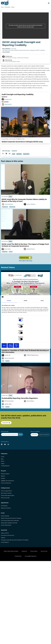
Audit (20, 170)
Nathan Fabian (31, 342)
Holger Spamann (10, 226)
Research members (6, 575)
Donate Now (32, 481)
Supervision (34, 170)
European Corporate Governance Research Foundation (15, 615)
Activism (13, 276)
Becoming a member (7, 557)
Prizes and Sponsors (7, 544)
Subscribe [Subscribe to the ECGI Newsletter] (8, 464)
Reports (4, 536)
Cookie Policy (23, 637)
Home (3, 8)
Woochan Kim (10, 65)
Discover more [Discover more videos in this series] (25, 284)
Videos (14, 8)
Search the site (5, 477)
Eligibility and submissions (8, 541)
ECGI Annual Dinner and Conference (10, 591)
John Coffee (9, 273)
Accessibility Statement (37, 637)
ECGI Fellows (5, 573)
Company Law (6, 229)
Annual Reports (5, 617)
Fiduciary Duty (14, 229)
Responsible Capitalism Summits (10, 594)
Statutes (4, 612)
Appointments (5, 569)
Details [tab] (25, 311)
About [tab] (42, 311)
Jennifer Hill (9, 389)
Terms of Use (11, 637)
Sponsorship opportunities (8, 559)
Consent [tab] (9, 311)
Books (3, 517)
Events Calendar (6, 586)
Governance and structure (8, 609)
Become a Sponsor (44, 481)
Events (3, 582)
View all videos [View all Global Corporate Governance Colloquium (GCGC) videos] (7, 55)
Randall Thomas (31, 273)
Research (4, 529)
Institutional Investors (32, 345)
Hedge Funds (6, 276)
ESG (18, 345)
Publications (8, 8)
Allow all (42, 336)
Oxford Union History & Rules (14, 630)
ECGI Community (6, 562)
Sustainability (12, 345)
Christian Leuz (10, 61)
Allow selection (25, 336)
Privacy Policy (41, 630)
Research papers (6, 533)
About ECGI (5, 603)
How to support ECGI (7, 554)
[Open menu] (47, 3)
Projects (4, 538)
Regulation (24, 345)
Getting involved (6, 550)
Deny (9, 336)
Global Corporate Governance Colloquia (12, 588)
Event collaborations (7, 596)
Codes (3, 512)
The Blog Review (6, 523)
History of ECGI (5, 607)
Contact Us (29, 630)
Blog (3, 515)
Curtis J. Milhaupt (32, 226)
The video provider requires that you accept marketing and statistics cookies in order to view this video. (25, 28)
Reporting (26, 170)
